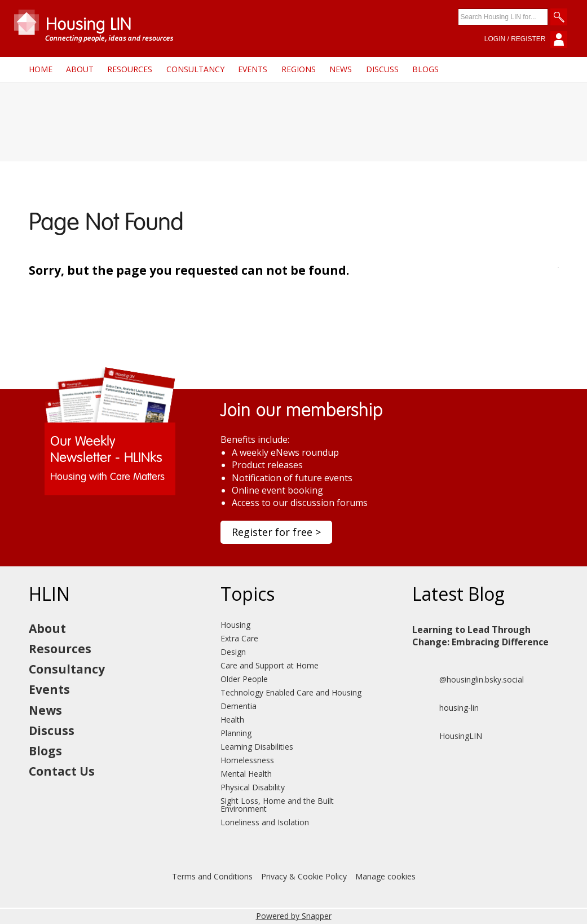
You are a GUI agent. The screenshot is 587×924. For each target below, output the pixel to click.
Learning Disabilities (257, 747)
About (80, 69)
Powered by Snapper (294, 916)
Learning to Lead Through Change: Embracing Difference (480, 636)
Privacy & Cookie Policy (304, 876)
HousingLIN (447, 736)
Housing (235, 625)
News (341, 69)
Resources (130, 69)
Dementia (239, 706)
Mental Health (246, 774)
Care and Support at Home (270, 665)
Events (253, 69)
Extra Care (239, 638)
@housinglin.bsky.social (468, 680)
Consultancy (195, 69)
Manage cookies (385, 876)
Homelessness (247, 760)
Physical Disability (253, 787)
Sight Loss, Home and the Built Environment (277, 805)
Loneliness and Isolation (265, 822)
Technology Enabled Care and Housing (291, 692)
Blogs (425, 69)
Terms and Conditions (212, 876)
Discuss (382, 69)
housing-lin (445, 708)
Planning (236, 733)
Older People (244, 679)
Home (41, 69)
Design (233, 652)
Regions (299, 69)
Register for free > (276, 532)
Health (232, 720)
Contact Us (62, 771)
